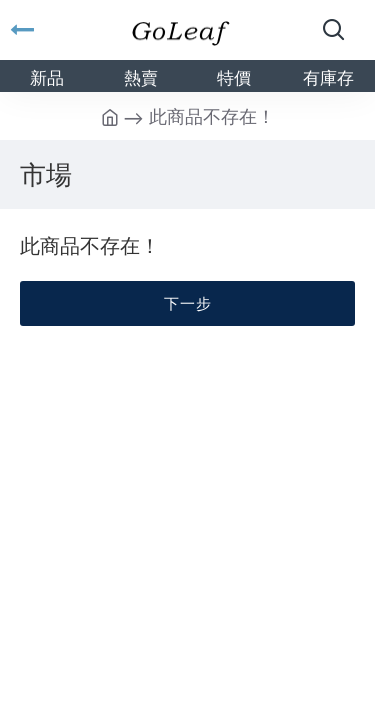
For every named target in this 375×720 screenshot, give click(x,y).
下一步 (188, 303)
